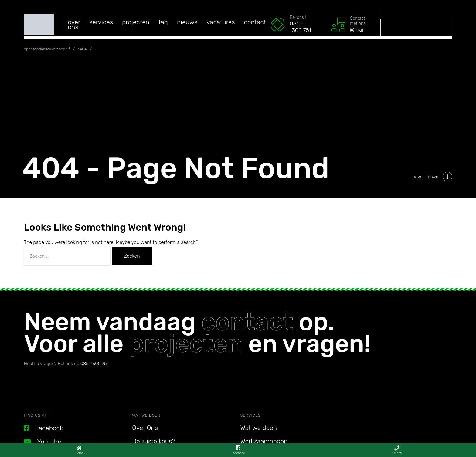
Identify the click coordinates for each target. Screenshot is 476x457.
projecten (186, 344)
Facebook (43, 428)
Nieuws (187, 22)
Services (251, 415)
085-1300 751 (94, 364)
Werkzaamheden (264, 441)
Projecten (136, 22)
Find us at (35, 415)
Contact (255, 22)
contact (247, 322)
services (101, 22)
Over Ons (74, 24)
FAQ (163, 22)
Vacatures (221, 22)
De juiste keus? (154, 441)
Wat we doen (146, 415)
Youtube (42, 442)
